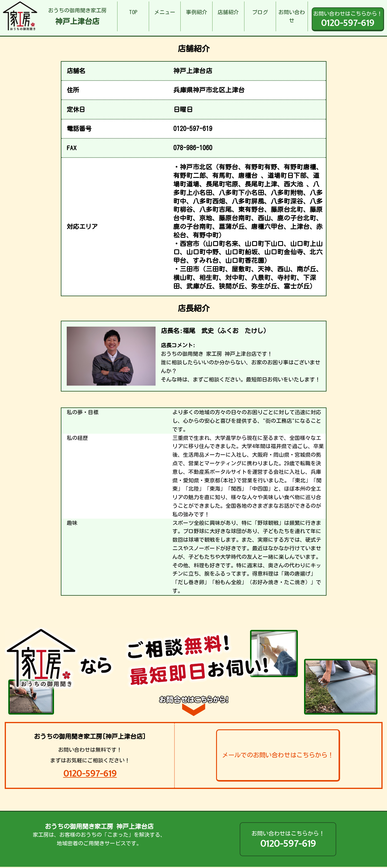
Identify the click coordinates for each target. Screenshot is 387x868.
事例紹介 (197, 12)
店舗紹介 (228, 12)
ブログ (260, 12)
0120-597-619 (90, 773)
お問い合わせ (292, 16)
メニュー (165, 12)
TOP (133, 12)
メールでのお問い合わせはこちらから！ (278, 755)
